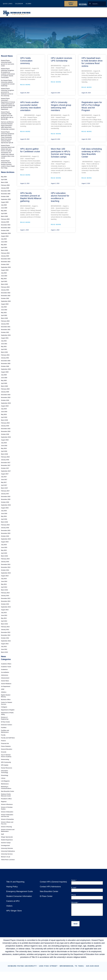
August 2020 (5, 374)
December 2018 (6, 430)
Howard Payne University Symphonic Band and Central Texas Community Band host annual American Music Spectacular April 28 (8, 139)
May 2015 (4, 552)
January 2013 (5, 631)
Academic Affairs (6, 666)
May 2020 (4, 382)
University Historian (7, 848)
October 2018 (5, 436)
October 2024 (5, 232)
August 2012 (5, 646)
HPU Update (5, 765)
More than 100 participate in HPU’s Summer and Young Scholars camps (60, 153)
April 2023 (4, 283)
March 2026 (4, 184)
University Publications (8, 851)
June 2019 (4, 413)
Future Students (76, 11)
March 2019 (4, 422)
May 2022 (4, 314)
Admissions (4, 677)
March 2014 (4, 592)
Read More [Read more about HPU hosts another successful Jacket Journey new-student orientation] (25, 132)
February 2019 (5, 425)
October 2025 (5, 198)
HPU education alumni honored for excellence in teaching (61, 194)
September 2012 (6, 643)
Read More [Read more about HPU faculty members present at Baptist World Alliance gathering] (25, 220)
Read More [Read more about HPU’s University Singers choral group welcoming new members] (56, 134)
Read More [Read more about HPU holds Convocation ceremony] (25, 85)
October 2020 (5, 368)
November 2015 (6, 535)
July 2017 (4, 479)
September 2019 (6, 405)
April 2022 (4, 317)
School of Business (7, 804)
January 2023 (5, 292)
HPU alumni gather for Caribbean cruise (31, 150)
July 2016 (4, 513)
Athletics (94, 13)
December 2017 (6, 464)
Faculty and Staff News (8, 738)
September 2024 (6, 235)
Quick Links (8, 4)
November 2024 (6, 230)
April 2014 (4, 589)
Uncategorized (5, 846)
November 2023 (6, 263)
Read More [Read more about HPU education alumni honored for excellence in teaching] (56, 218)
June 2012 (4, 651)
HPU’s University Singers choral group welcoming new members (61, 106)
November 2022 (6, 297)
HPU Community (6, 762)
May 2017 (4, 484)
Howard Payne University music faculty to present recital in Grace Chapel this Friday (8, 166)
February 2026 (5, 187)
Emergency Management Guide (19, 891)
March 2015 (4, 558)
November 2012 (6, 637)
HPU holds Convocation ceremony (26, 61)
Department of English (8, 712)
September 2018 (6, 439)
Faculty (3, 735)
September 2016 (6, 507)
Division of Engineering (8, 719)
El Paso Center (5, 722)
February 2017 (5, 493)
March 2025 (4, 218)
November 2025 (6, 196)
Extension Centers (6, 725)
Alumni (28, 4)
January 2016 (5, 530)
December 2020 (6, 363)
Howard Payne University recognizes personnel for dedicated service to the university (7, 92)
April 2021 (4, 351)
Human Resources (6, 768)
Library (3, 778)
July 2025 (4, 207)
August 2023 (5, 272)
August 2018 (5, 442)
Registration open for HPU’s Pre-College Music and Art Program (91, 106)
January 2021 (5, 360)
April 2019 (4, 419)
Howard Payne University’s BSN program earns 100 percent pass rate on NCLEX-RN (7, 117)
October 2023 (5, 266)
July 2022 (4, 309)
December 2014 (6, 566)
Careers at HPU (13, 901)
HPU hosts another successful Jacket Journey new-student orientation (30, 106)
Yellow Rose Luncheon (8, 860)
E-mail (74, 888)
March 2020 (4, 388)
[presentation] (87, 922)
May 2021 (4, 348)
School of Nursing (6, 827)
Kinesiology (4, 775)
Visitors (9, 906)
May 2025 (4, 213)
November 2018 (6, 433)
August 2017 (5, 476)
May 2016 (4, 518)
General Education (7, 749)
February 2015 (5, 561)
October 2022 (5, 300)
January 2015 (5, 563)
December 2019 (6, 396)
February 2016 (5, 527)
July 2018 (4, 445)
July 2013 (4, 614)
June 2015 (4, 549)
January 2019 (5, 428)
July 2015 (4, 547)
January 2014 (5, 597)
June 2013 (4, 617)
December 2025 (6, 193)
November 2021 (6, 331)
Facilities (4, 728)
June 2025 (4, 210)
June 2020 (4, 380)
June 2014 (4, 583)
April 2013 (4, 623)
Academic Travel (6, 669)
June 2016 (4, 515)
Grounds (4, 752)
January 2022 (5, 326)
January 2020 (5, 394)
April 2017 (4, 487)
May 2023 (4, 280)
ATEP (3, 691)
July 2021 (4, 343)
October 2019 (5, 402)
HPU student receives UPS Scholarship (61, 59)
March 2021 (4, 354)
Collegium (4, 709)
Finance (3, 741)
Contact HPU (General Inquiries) (53, 882)
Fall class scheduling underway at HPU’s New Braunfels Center (92, 152)
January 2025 (5, 224)
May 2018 (4, 450)
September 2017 (6, 473)
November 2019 (6, 399)
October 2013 (5, 606)
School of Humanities (7, 819)
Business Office (6, 701)
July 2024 (4, 241)
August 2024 (5, 238)
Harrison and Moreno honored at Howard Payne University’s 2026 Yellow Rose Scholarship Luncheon (7, 127)
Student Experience (7, 840)
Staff (2, 834)
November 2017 (6, 467)
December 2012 (6, 634)
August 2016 (5, 510)
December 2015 (6, 532)
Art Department (6, 688)
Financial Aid (5, 744)
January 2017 (5, 496)
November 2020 (6, 365)
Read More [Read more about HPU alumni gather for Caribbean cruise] (25, 175)
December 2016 (6, 498)
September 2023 (6, 269)
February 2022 (5, 323)
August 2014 (5, 578)
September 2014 (6, 575)
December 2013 (6, 600)
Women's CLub (5, 857)
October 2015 (5, 538)
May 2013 (4, 620)
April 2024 (4, 249)
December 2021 (6, 329)
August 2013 (5, 612)
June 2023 (4, 278)
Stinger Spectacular (7, 837)
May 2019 (4, 416)
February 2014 (5, 595)
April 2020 (4, 385)
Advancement (5, 680)
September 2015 (6, 541)
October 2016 (5, 504)
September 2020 (6, 371)
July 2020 (4, 377)
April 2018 (4, 453)
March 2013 (4, 626)
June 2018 (4, 447)
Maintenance (5, 784)
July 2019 (4, 411)
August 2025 (5, 204)
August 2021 (5, 340)
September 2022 (6, 303)
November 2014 (6, 569)
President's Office (6, 799)
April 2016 (4, 521)
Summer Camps (6, 843)
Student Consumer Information (19, 896)
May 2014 (4, 586)
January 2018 (5, 462)
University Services (7, 854)
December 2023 (6, 261)
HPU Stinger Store (14, 911)
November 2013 (6, 603)
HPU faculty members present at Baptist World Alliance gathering (31, 195)
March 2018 (4, 456)
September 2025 (6, 201)
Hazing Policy (12, 887)
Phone (74, 895)
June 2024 (4, 244)
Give (105, 13)
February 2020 (5, 391)
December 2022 (6, 295)
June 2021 (4, 346)
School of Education (7, 812)
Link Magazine (5, 781)
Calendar (19, 4)
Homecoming (5, 760)
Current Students (96, 11)
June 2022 (4, 312)
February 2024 (5, 255)
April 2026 (4, 181)
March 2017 (4, 490)
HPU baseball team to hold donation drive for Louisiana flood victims (92, 62)
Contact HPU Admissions (50, 887)
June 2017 (4, 481)
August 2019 (5, 408)
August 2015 (5, 544)
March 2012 (4, 654)
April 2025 (4, 215)
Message (75, 902)
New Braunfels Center (8, 791)
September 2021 (6, 337)
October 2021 (5, 334)
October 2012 (5, 640)
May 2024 (4, 246)
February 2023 (5, 289)
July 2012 (4, 648)
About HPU (59, 11)
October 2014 (5, 572)
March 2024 (4, 252)
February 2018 (5, 459)
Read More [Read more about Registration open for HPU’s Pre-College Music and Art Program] (86, 132)
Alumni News (5, 683)
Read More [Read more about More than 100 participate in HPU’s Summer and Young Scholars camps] (56, 176)
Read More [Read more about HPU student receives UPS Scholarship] (56, 82)
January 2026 (5, 190)
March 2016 (4, 524)
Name (74, 880)
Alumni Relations (6, 685)
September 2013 (6, 609)
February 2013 (5, 629)
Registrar (4, 802)
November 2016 (6, 501)
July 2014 (4, 580)
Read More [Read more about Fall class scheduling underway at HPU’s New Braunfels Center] (86, 176)
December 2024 (6, 227)
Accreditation (5, 674)
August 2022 (5, 306)
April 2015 (4, 555)
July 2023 (4, 275)
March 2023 (4, 286)
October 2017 (5, 470)
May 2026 (4, 179)
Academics (4, 671)
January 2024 (5, 258)
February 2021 (5, 357)
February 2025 (5, 221)
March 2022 (4, 320)
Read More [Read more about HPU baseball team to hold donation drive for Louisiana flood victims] (86, 87)
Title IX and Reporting (15, 882)
